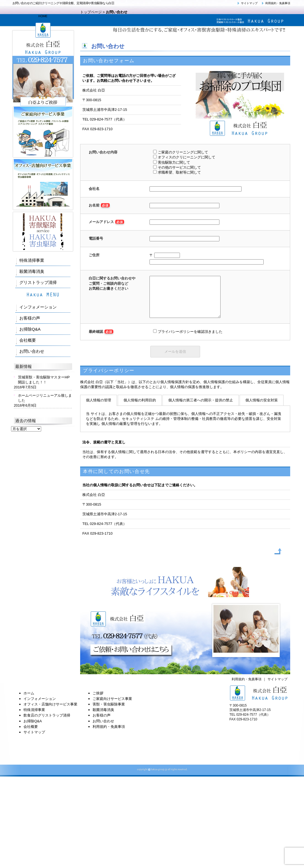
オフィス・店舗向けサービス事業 (50, 713)
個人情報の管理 (99, 408)
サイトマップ (247, 3)
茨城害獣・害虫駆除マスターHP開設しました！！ (44, 380)
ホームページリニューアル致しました (45, 398)
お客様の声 (30, 318)
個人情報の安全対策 (262, 408)
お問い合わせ (32, 351)
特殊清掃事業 (32, 260)
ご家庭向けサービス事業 (112, 707)
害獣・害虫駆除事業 (109, 713)
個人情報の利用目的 (140, 408)
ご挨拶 (98, 701)
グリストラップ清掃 (38, 282)
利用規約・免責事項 (275, 3)
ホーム (29, 701)
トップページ (91, 12)
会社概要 (28, 340)
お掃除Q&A (30, 329)
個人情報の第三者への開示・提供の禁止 (201, 408)
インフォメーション (38, 307)
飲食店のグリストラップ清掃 (47, 724)
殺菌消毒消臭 (32, 271)
